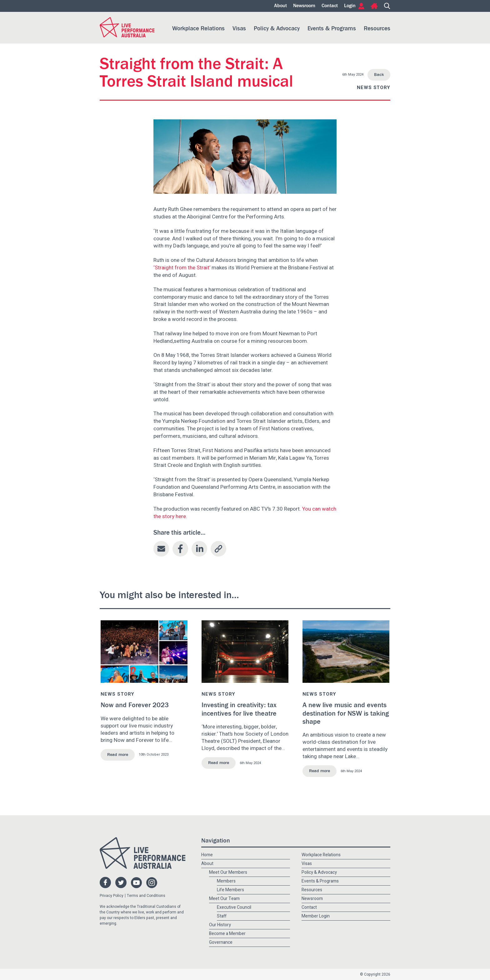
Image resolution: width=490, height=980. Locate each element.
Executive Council (234, 907)
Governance (221, 942)
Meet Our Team (224, 899)
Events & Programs (332, 29)
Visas (239, 29)
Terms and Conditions (146, 896)
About (280, 6)
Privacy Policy (112, 896)
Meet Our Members (228, 872)
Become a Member (227, 934)
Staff (222, 916)
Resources (377, 29)
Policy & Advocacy (277, 29)
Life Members (230, 890)
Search (387, 6)
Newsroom (304, 6)
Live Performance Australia (127, 27)
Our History (220, 925)
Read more (118, 755)
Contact (330, 6)
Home (374, 6)
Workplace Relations (198, 29)
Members (226, 881)
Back (379, 75)
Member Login (316, 916)
